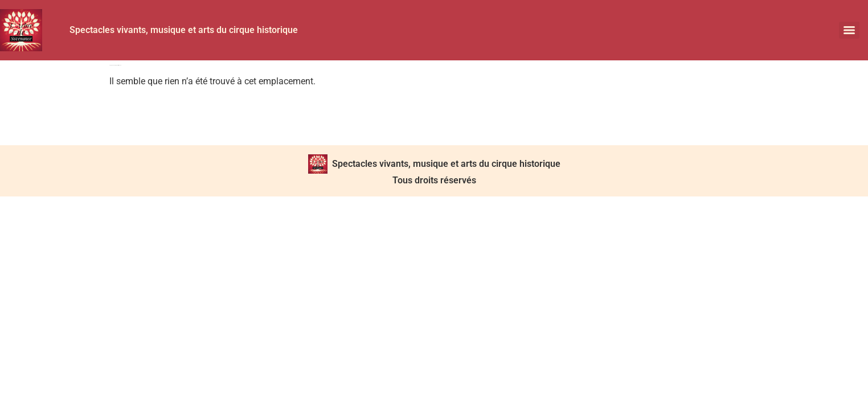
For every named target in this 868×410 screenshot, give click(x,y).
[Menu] (849, 30)
